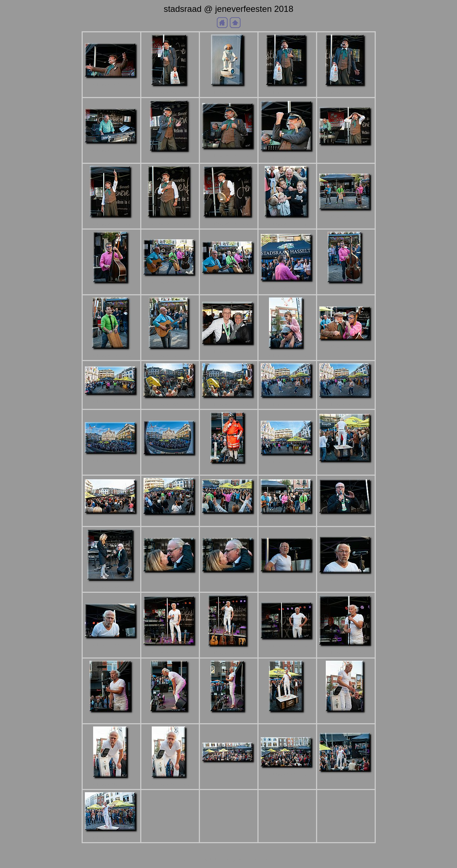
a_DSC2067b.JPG (287, 288)
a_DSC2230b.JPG (346, 580)
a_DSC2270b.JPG (287, 719)
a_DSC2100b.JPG (111, 401)
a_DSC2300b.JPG (111, 784)
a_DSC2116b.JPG (287, 404)
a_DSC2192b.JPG (170, 521)
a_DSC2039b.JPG (229, 224)
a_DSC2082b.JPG (287, 355)
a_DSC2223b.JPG (170, 579)
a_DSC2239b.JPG (170, 652)
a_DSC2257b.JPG (229, 719)
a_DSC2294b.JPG (346, 719)
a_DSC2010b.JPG (287, 93)
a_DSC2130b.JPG (111, 460)
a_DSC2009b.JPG (229, 93)
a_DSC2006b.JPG (170, 93)
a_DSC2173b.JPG (287, 462)
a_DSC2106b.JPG (170, 404)
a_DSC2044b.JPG (287, 224)
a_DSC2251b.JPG (346, 652)
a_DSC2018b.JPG (170, 158)
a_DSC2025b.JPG (346, 152)
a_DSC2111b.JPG (229, 404)
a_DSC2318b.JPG (287, 774)
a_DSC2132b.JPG (170, 462)
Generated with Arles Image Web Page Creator (229, 859)
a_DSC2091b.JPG (346, 347)
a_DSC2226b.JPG (287, 579)
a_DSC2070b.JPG (346, 290)
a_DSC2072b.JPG (111, 355)
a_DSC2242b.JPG (229, 653)
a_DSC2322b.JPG (346, 778)
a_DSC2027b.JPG (111, 224)
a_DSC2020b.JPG (229, 156)
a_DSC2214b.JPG (346, 520)
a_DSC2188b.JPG (111, 520)
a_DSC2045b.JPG (346, 217)
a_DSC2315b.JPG (229, 769)
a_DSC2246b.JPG (287, 646)
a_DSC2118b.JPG (346, 404)
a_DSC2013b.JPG (346, 93)
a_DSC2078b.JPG (229, 352)
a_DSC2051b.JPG (111, 290)
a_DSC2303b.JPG (170, 784)
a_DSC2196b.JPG (229, 520)
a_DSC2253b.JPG (111, 719)
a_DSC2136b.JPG (229, 470)
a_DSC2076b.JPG (170, 355)
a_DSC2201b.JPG (287, 520)
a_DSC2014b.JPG (111, 150)
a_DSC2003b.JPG (111, 84)
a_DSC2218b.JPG (111, 587)
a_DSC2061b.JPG (229, 280)
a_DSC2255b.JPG (170, 719)
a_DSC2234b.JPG (111, 645)
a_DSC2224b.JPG (229, 579)
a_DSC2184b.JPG (346, 469)
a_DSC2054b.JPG (170, 282)
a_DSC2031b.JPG (170, 224)
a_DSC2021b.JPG (287, 158)
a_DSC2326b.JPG (111, 838)
